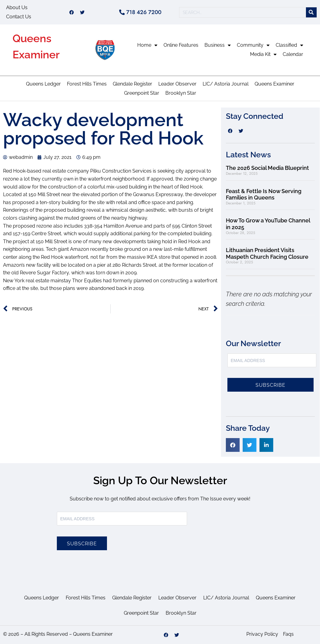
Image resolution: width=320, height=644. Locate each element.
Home (147, 45)
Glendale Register (132, 84)
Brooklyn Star (181, 93)
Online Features (181, 45)
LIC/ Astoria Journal (226, 84)
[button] (233, 445)
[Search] (311, 12)
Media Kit (263, 54)
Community (253, 45)
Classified (289, 45)
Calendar (293, 54)
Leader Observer (177, 84)
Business (218, 45)
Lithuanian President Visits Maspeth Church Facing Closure (267, 253)
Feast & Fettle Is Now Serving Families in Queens (264, 194)
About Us (17, 7)
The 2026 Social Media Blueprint (267, 168)
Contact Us (19, 17)
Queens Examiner (274, 84)
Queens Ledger (43, 84)
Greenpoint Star (142, 93)
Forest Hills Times (87, 84)
